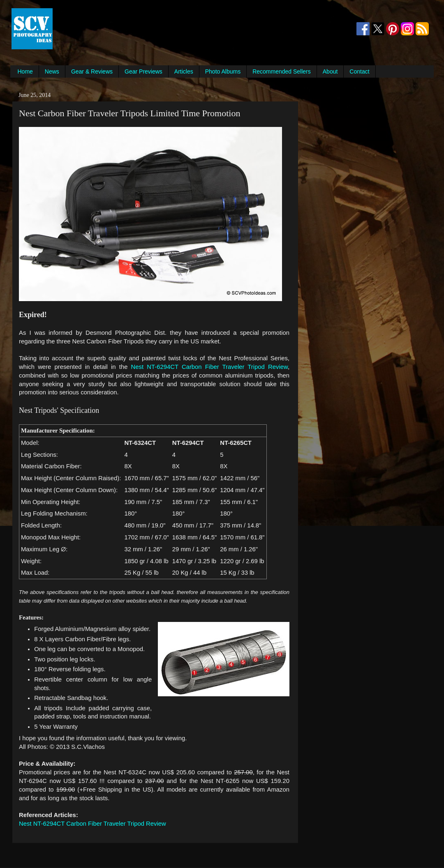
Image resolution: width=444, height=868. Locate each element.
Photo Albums (223, 71)
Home (25, 71)
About (330, 71)
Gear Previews (143, 71)
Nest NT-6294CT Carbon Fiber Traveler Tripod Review (209, 367)
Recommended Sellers (282, 71)
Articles (184, 71)
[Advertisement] (204, 29)
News (52, 71)
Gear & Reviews (92, 71)
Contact (359, 71)
